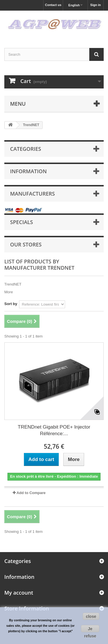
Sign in (95, 5)
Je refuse (90, 629)
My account (19, 593)
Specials (22, 222)
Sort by (11, 304)
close (91, 616)
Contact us (53, 5)
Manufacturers (32, 194)
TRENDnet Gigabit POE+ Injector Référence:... (54, 430)
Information (28, 171)
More (9, 292)
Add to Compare (31, 493)
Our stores (26, 244)
